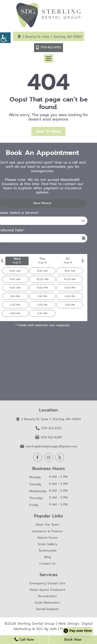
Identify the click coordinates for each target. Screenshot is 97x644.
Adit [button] (53, 629)
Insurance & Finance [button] (48, 532)
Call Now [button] (24, 640)
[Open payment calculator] (78, 631)
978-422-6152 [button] (51, 47)
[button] (5, 38)
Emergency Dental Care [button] (48, 584)
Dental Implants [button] (47, 610)
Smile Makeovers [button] (47, 604)
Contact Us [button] (47, 565)
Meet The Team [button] (47, 526)
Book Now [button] (73, 640)
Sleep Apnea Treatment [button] (47, 591)
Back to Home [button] (48, 131)
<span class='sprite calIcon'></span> (76, 238)
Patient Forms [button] (48, 539)
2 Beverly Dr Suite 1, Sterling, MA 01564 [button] (52, 37)
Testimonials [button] (48, 551)
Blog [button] (48, 558)
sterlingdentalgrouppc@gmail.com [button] (49, 447)
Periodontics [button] (47, 597)
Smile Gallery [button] (48, 545)
